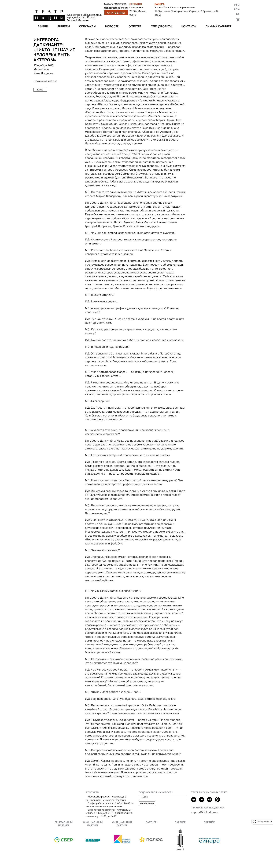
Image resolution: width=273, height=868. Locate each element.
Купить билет (116, 13)
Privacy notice (263, 822)
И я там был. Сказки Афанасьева (175, 8)
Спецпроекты (161, 26)
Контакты (189, 26)
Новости (112, 26)
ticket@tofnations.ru (116, 8)
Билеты (64, 26)
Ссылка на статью (45, 81)
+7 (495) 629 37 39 (119, 4)
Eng (237, 9)
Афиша (43, 26)
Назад (40, 90)
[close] (271, 822)
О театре (135, 26)
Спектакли (87, 26)
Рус (237, 5)
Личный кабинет (218, 26)
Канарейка (136, 8)
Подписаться (147, 803)
